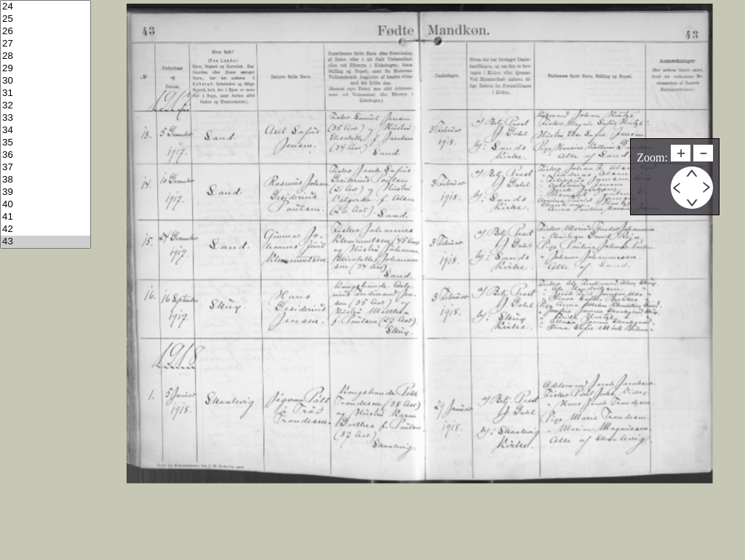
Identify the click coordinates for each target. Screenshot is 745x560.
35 (45, 143)
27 (45, 44)
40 (45, 205)
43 (45, 242)
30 (45, 81)
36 (45, 155)
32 (45, 106)
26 (45, 32)
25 (45, 19)
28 (45, 56)
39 (45, 192)
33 (45, 118)
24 (45, 7)
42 (45, 229)
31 (45, 93)
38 (45, 180)
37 (45, 168)
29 (45, 69)
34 (45, 131)
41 (45, 217)
